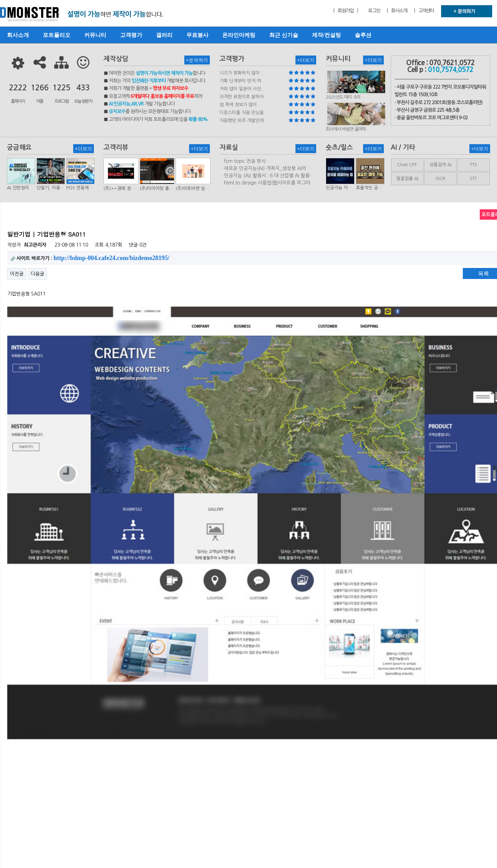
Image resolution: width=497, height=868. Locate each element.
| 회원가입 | (345, 11)
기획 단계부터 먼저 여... (242, 81)
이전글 (17, 274)
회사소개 (18, 35)
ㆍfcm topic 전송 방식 (243, 161)
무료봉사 (197, 35)
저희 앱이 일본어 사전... (242, 89)
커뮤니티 (95, 35)
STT (473, 178)
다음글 (37, 274)
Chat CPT (407, 165)
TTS (473, 165)
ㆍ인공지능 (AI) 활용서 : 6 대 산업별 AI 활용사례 (267, 176)
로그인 (374, 11)
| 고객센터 (424, 11)
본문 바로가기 (0, 0)
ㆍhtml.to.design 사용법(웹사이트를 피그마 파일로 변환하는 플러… (268, 183)
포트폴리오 (57, 35)
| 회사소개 (397, 11)
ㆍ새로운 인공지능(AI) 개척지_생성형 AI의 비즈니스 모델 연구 (266, 169)
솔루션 (363, 35)
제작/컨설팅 (327, 35)
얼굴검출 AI (407, 178)
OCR (440, 178)
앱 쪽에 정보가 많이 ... (241, 105)
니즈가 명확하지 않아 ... (242, 73)
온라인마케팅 (239, 35)
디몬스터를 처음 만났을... (244, 113)
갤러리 (164, 35)
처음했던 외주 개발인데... (244, 121)
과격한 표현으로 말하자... (244, 97)
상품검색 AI (440, 165)
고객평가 (131, 35)
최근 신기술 (284, 35)
